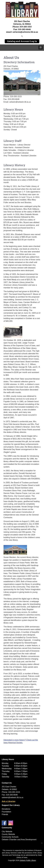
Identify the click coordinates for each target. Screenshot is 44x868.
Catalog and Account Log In (22, 41)
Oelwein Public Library (28, 860)
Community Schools (10, 837)
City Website (7, 832)
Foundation (6, 812)
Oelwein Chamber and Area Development (19, 840)
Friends (5, 814)
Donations (6, 809)
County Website (8, 834)
